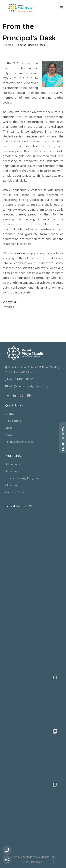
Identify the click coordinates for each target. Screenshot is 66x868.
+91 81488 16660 (19, 379)
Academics (12, 471)
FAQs (9, 435)
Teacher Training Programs (22, 478)
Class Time (12, 485)
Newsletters (13, 421)
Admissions (12, 464)
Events (10, 414)
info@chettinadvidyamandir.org (27, 386)
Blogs (9, 428)
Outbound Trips (15, 492)
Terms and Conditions (19, 442)
